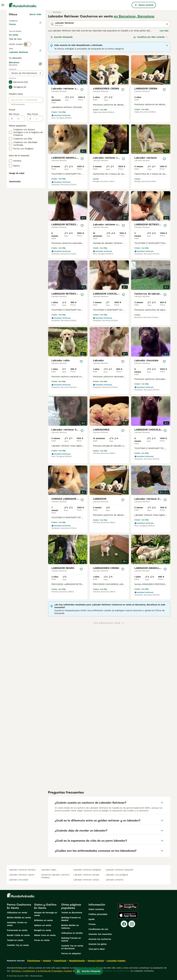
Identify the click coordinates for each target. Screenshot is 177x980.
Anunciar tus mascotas (100, 934)
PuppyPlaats (60, 961)
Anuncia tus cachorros (100, 939)
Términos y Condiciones (23, 971)
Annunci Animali (96, 961)
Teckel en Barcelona (72, 913)
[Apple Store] (128, 915)
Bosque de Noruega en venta (46, 914)
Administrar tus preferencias (115, 971)
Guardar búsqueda (62, 37)
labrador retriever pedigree (87, 870)
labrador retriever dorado (86, 875)
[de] (19, 193)
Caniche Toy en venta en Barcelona (72, 947)
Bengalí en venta (43, 930)
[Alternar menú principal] (3, 5)
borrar (38, 63)
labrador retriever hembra (22, 870)
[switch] (27, 57)
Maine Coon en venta (45, 935)
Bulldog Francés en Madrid (71, 919)
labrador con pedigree (117, 875)
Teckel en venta (15, 940)
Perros (13, 27)
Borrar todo (35, 14)
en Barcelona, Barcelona (134, 16)
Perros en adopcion (71, 953)
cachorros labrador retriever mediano (55, 876)
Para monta (17, 46)
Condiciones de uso (98, 929)
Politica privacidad (98, 914)
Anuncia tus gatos (98, 944)
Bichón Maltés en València (70, 927)
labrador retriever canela (86, 880)
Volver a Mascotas (19, 20)
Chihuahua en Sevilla (72, 933)
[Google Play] (128, 906)
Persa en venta (42, 940)
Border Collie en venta (18, 935)
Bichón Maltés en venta (19, 918)
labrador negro (49, 870)
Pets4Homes (34, 961)
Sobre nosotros (96, 909)
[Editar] (40, 138)
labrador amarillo (114, 880)
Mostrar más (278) (32, 126)
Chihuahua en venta (17, 913)
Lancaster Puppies (116, 961)
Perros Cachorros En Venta (19, 906)
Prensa (92, 924)
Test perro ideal (97, 949)
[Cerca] (167, 45)
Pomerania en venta (17, 930)
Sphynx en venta (43, 925)
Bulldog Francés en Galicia (71, 939)
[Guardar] (82, 90)
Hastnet (47, 961)
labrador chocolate (19, 880)
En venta (16, 40)
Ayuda (92, 919)
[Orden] (151, 37)
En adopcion (33, 40)
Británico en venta (43, 920)
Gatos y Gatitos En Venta (45, 906)
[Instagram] (132, 924)
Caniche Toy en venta (18, 945)
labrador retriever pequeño (119, 870)
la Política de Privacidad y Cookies (54, 971)
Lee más (164, 31)
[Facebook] (124, 924)
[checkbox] (11, 76)
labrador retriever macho (22, 875)
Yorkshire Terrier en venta (17, 924)
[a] (37, 193)
